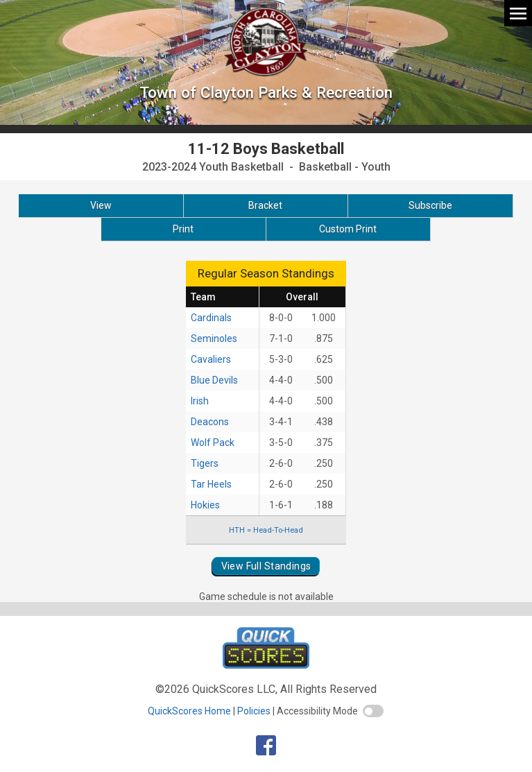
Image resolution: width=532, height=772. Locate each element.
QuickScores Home (189, 711)
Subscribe (430, 205)
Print (183, 229)
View (101, 205)
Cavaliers (211, 359)
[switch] (373, 711)
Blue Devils (214, 380)
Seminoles (214, 338)
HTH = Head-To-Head (266, 530)
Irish (200, 401)
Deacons (210, 422)
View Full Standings (266, 566)
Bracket (265, 205)
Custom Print (348, 229)
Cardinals (211, 318)
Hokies (205, 505)
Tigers (205, 463)
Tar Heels (211, 484)
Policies (254, 711)
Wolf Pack (213, 443)
